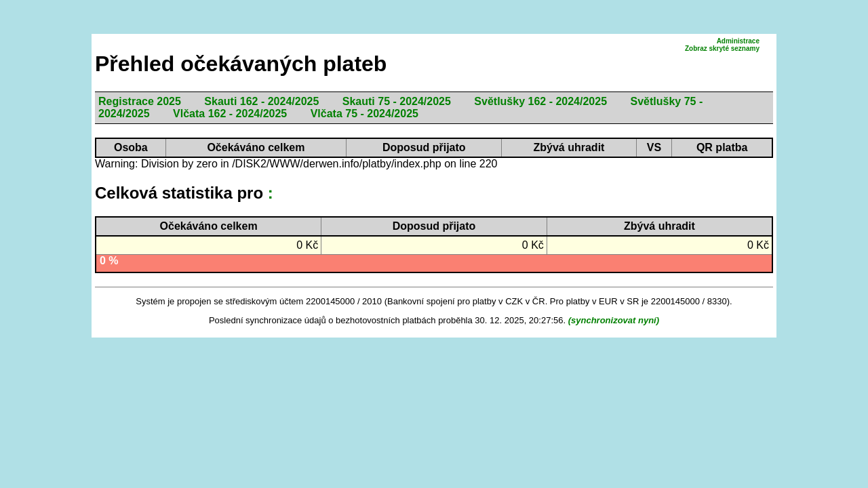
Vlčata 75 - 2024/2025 (364, 114)
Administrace (738, 41)
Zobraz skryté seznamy (722, 48)
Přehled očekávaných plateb (241, 64)
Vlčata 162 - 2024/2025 (230, 114)
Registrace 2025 (140, 101)
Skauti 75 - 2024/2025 (397, 101)
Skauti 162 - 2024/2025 (261, 101)
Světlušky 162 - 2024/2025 (540, 101)
